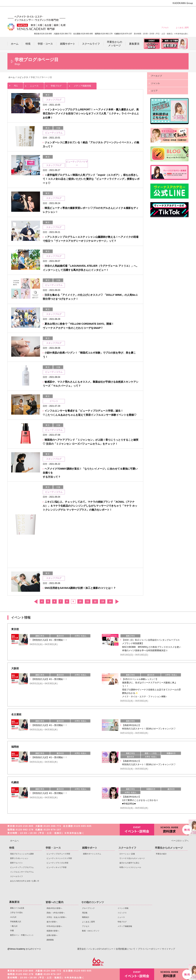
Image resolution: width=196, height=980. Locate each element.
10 (80, 601)
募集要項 (14, 902)
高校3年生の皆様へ (104, 11)
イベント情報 (123, 908)
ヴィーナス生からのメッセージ (132, 858)
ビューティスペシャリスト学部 (59, 858)
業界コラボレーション (19, 858)
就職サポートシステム (92, 854)
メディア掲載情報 (82, 85)
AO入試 (13, 917)
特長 (12, 848)
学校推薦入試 (16, 922)
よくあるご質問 (182, 28)
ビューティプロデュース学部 (58, 854)
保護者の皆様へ (169, 11)
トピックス (122, 913)
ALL (15, 85)
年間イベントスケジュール (130, 867)
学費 (12, 931)
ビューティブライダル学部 (57, 863)
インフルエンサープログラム (22, 872)
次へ (117, 602)
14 (110, 601)
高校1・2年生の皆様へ (117, 11)
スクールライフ (16, 876)
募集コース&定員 (17, 908)
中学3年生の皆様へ (156, 11)
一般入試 (14, 926)
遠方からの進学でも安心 (129, 863)
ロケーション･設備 (127, 854)
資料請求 (171, 829)
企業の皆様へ (182, 11)
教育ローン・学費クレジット (22, 935)
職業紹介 (86, 917)
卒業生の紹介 (161, 854)
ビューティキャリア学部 (57, 867)
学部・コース (53, 848)
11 (88, 601)
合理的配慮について (126, 949)
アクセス (165, 28)
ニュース (34, 85)
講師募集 (50, 940)
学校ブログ (56, 85)
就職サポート (90, 848)
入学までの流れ (16, 913)
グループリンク (88, 908)
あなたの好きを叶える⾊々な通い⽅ (25, 881)
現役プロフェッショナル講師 (22, 854)
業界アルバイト (16, 863)
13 (103, 601)
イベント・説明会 (137, 830)
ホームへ (14, 841)
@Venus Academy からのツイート (24, 949)
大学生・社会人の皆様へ (130, 11)
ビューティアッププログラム (22, 867)
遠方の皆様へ (143, 11)
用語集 (85, 913)
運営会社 (82, 949)
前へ (36, 602)
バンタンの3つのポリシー (101, 949)
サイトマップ (168, 949)
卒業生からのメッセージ (169, 848)
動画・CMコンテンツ (91, 931)
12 (95, 601)
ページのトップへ (180, 841)
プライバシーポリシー (149, 949)
